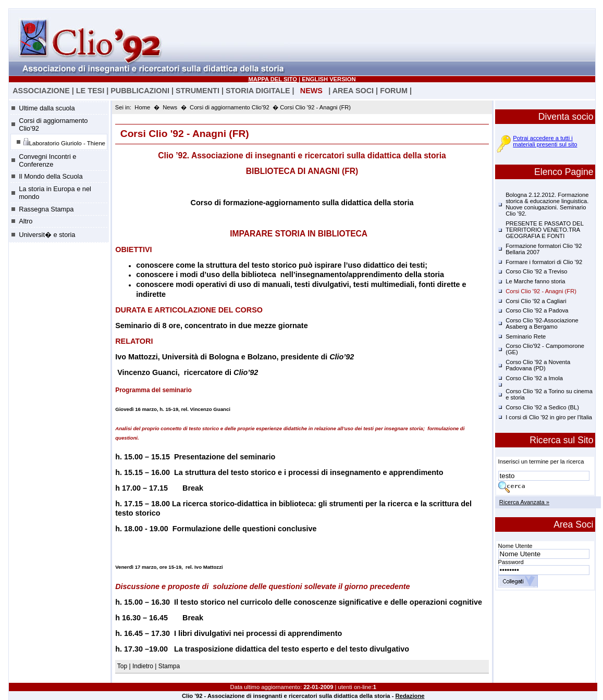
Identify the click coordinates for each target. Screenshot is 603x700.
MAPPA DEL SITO (273, 79)
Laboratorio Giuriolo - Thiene (64, 142)
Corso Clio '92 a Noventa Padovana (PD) (538, 365)
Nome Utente (515, 546)
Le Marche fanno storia (535, 281)
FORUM (394, 91)
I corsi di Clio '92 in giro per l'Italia (549, 417)
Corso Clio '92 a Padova (537, 310)
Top (123, 666)
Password (511, 562)
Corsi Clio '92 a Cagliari (536, 301)
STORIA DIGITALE (258, 91)
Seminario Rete (526, 336)
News (170, 107)
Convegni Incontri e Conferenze (47, 160)
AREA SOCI (353, 91)
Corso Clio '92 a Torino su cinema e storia (549, 394)
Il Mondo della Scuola (51, 176)
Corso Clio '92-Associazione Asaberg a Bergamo (542, 323)
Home (142, 107)
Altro (26, 221)
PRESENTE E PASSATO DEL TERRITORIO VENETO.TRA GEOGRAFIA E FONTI (545, 230)
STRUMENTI (198, 91)
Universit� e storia (47, 235)
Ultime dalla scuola (47, 108)
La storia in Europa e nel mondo (55, 193)
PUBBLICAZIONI (140, 91)
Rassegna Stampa (46, 209)
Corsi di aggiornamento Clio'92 (53, 124)
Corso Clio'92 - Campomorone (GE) (545, 349)
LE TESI (90, 91)
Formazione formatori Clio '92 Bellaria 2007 (544, 249)
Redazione (410, 696)
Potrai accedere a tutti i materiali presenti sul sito (545, 141)
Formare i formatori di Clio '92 (544, 262)
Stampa (169, 666)
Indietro (143, 666)
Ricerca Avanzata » (524, 502)
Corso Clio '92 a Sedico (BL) (542, 407)
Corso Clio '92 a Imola (534, 378)
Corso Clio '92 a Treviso (536, 271)
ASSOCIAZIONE (41, 91)
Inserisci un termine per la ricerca (541, 461)
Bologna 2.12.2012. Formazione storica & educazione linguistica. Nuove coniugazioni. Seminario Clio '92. (547, 204)
